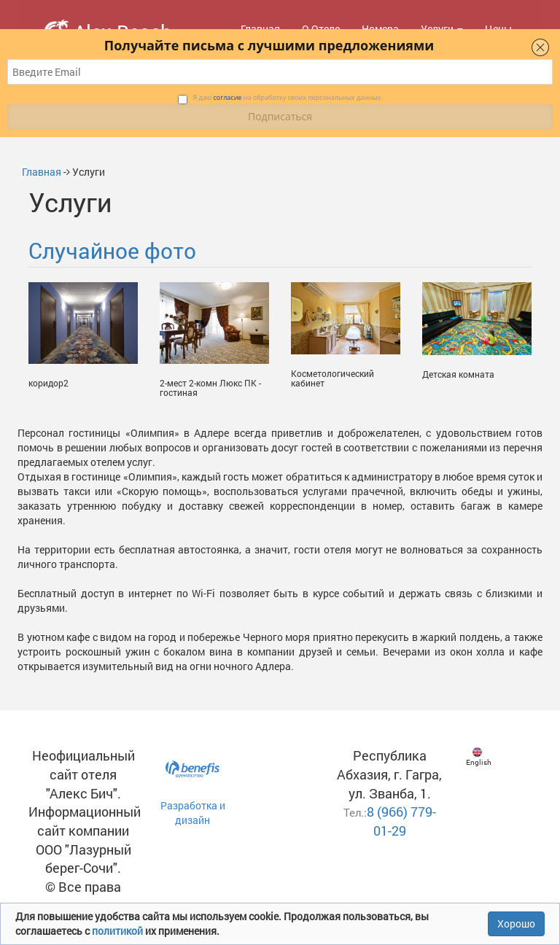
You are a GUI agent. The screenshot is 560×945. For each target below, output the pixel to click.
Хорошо (516, 923)
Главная (42, 172)
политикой (118, 931)
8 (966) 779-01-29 (401, 821)
